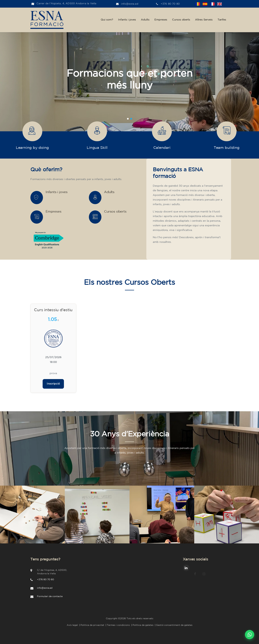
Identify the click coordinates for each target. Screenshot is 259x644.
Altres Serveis (204, 20)
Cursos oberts (181, 20)
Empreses (161, 20)
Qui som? (107, 20)
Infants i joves (127, 20)
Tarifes (222, 20)
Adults (145, 20)
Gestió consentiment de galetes (174, 625)
